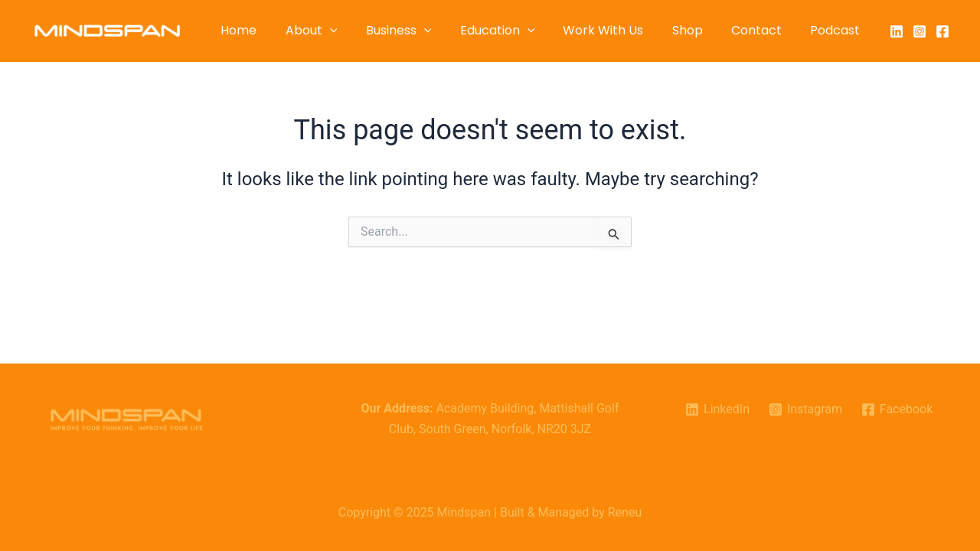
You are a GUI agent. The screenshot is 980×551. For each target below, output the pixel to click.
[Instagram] (920, 31)
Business (421, 31)
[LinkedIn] (897, 31)
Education (515, 31)
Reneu (625, 512)
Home (269, 30)
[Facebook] (942, 31)
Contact (763, 30)
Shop (697, 30)
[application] (356, 31)
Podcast (837, 30)
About (338, 31)
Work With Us (617, 30)
